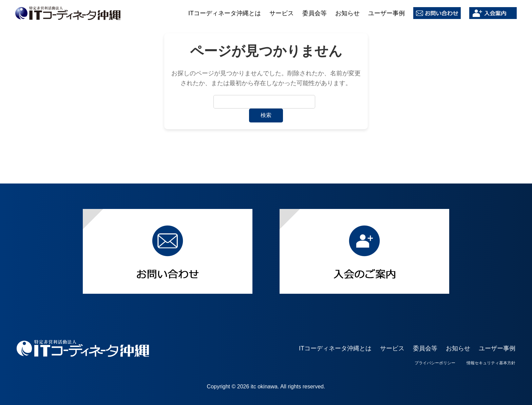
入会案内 (493, 13)
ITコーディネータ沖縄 (68, 13)
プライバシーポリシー (435, 363)
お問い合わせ (437, 13)
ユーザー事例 (386, 13)
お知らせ (347, 13)
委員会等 (315, 13)
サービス (282, 13)
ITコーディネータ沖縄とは (225, 13)
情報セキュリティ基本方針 (491, 363)
